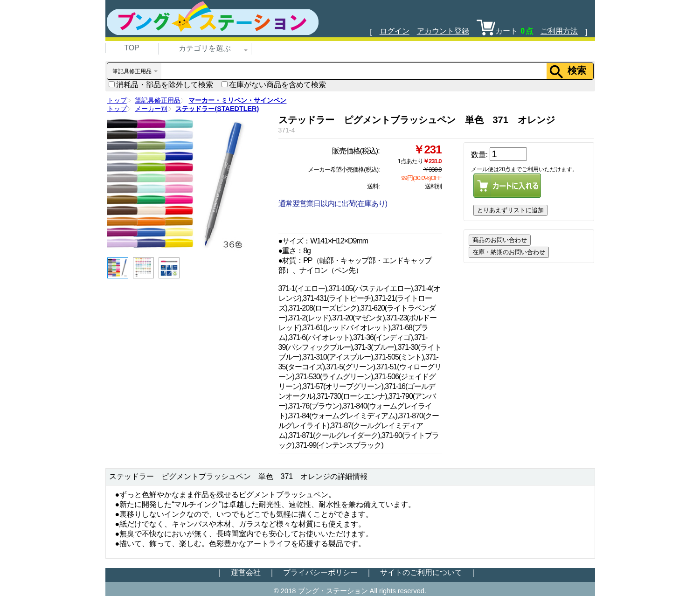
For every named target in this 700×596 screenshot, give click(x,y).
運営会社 (246, 572)
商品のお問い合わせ (500, 240)
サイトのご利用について (421, 572)
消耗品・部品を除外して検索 (161, 85)
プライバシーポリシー (320, 572)
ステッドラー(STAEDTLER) (217, 109)
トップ (117, 100)
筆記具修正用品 (158, 100)
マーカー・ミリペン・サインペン (237, 100)
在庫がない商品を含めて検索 (274, 85)
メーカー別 (151, 109)
